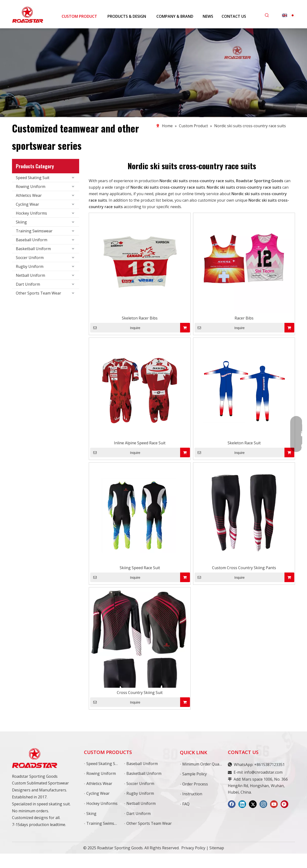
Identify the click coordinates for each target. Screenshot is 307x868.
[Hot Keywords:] (267, 15)
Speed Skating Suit (33, 178)
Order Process (195, 784)
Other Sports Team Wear (38, 293)
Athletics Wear (29, 195)
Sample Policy (195, 774)
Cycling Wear (27, 204)
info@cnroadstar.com (263, 772)
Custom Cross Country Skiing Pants (244, 568)
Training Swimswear (34, 231)
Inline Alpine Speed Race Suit (140, 443)
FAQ (186, 804)
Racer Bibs (244, 318)
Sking (91, 814)
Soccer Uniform (30, 258)
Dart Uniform (28, 284)
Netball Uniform (30, 275)
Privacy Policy (193, 848)
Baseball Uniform (32, 240)
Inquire (115, 328)
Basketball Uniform (33, 249)
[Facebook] (232, 804)
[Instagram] (263, 804)
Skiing (21, 222)
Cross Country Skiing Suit (140, 693)
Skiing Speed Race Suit (140, 568)
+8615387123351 (269, 765)
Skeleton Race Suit (244, 443)
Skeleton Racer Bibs (140, 318)
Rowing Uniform (31, 187)
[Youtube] (274, 804)
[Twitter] (253, 804)
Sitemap (217, 848)
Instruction (192, 794)
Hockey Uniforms (31, 213)
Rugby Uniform (30, 266)
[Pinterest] (284, 804)
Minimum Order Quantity (205, 764)
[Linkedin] (242, 804)
